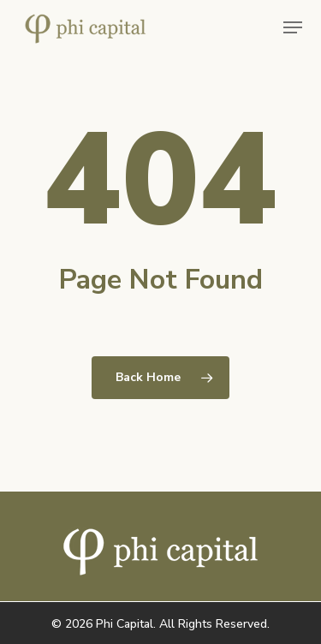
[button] (293, 27)
